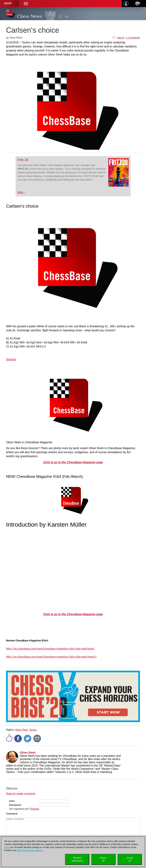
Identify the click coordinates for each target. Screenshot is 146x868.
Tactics (33, 730)
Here (7, 847)
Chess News (30, 16)
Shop (8, 3)
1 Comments (133, 38)
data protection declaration (30, 850)
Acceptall (130, 859)
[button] (26, 4)
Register (35, 809)
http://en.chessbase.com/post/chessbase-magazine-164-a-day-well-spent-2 (51, 657)
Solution (11, 359)
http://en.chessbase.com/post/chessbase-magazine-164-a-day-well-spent (50, 648)
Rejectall (103, 859)
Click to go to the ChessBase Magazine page (73, 462)
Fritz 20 (23, 160)
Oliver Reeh (22, 730)
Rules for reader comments (21, 794)
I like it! (120, 38)
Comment (12, 814)
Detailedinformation (77, 859)
